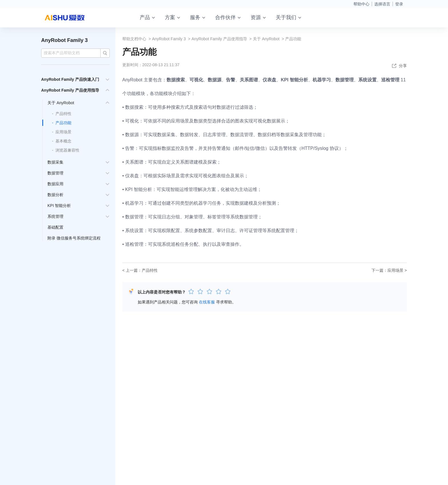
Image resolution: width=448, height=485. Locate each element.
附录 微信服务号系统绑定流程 (74, 238)
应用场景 (63, 132)
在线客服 (207, 302)
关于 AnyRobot (61, 103)
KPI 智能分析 (59, 206)
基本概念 (63, 141)
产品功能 (63, 123)
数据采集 (55, 162)
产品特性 (63, 114)
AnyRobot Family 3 (64, 40)
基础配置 (55, 227)
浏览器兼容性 (67, 150)
